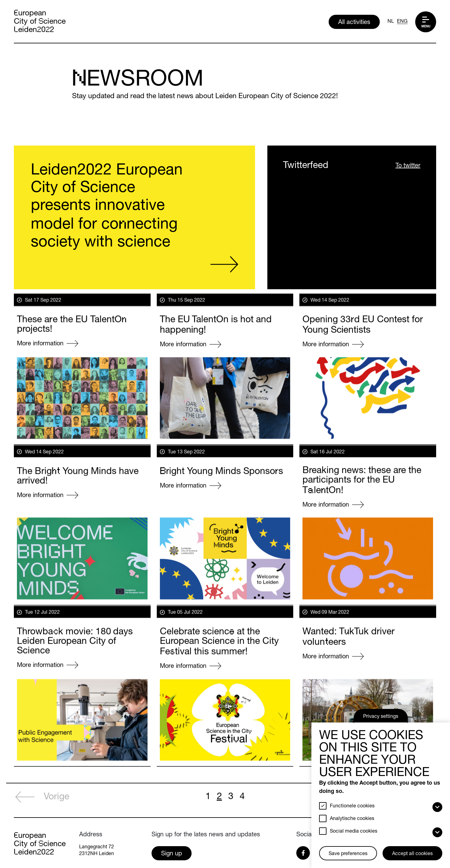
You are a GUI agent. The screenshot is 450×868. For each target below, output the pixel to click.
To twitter (408, 166)
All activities (354, 23)
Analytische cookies (352, 819)
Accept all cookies (412, 854)
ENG (402, 22)
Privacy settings (381, 717)
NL (391, 22)
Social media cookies (354, 832)
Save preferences (348, 854)
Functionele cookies (352, 806)
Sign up (172, 854)
